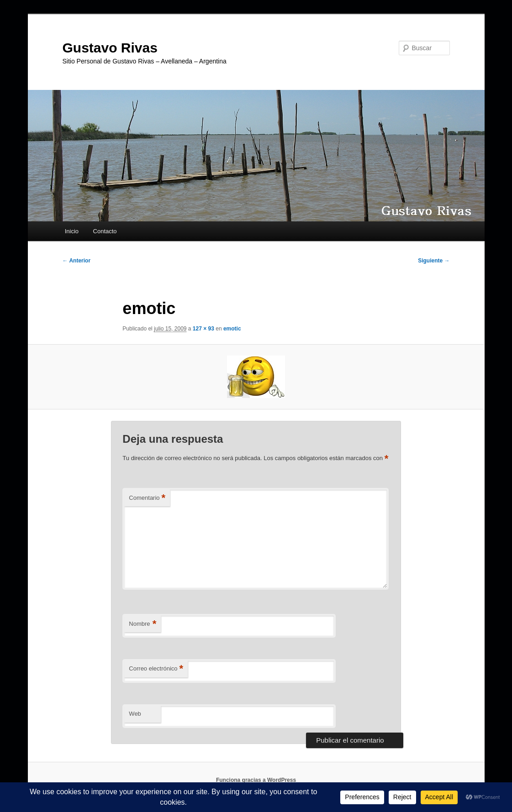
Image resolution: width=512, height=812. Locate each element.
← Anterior (77, 261)
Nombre (143, 624)
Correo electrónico (156, 669)
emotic (232, 329)
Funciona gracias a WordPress (256, 780)
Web (135, 714)
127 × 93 (203, 329)
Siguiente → (434, 261)
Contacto (105, 231)
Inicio (72, 231)
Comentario (147, 498)
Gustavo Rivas (110, 48)
